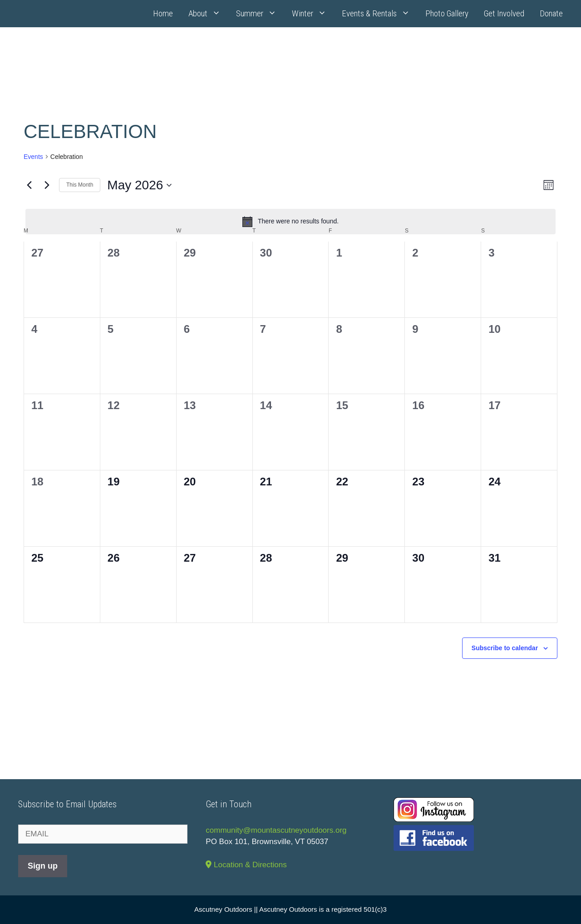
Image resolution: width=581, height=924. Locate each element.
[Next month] (47, 185)
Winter (313, 14)
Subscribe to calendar (505, 648)
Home (163, 13)
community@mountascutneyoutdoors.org (276, 830)
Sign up (43, 866)
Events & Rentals (380, 14)
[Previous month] (29, 185)
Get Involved (504, 13)
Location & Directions (246, 865)
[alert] (290, 222)
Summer (260, 14)
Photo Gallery (447, 13)
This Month (80, 185)
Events (33, 157)
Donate (551, 13)
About (208, 14)
